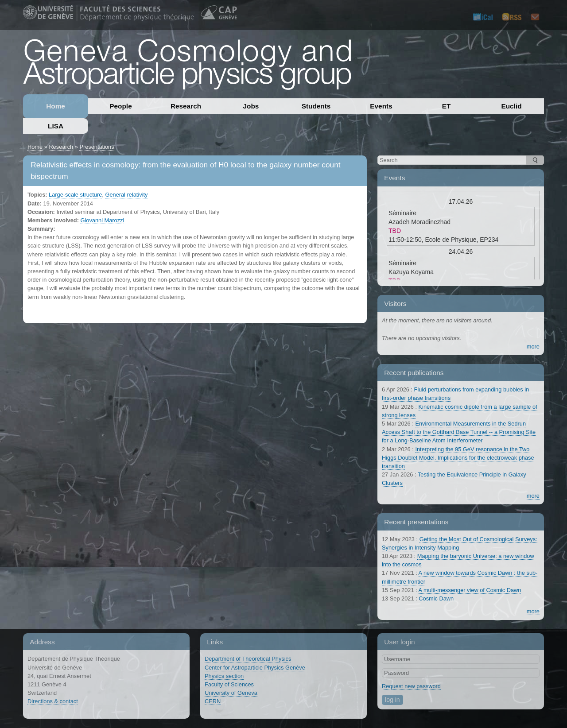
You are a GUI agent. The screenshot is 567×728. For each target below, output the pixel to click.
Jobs (251, 106)
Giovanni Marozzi (102, 220)
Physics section (224, 676)
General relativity (126, 195)
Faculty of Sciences (229, 684)
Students (316, 106)
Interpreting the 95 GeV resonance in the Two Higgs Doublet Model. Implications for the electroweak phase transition (458, 458)
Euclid (511, 106)
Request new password (411, 686)
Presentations (97, 147)
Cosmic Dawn (436, 598)
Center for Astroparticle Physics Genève (255, 668)
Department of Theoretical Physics (248, 659)
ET (447, 106)
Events (381, 106)
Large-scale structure (75, 195)
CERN (213, 701)
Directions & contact (53, 701)
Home (56, 106)
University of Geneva (231, 693)
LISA (56, 126)
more (533, 347)
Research (186, 106)
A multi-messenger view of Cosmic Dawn (470, 590)
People (120, 106)
